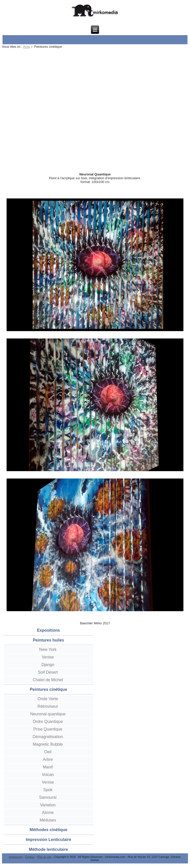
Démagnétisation (48, 737)
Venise (48, 657)
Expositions (48, 630)
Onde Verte (48, 699)
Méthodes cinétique (48, 830)
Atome (48, 813)
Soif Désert (48, 672)
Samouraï (48, 797)
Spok (48, 790)
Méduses (48, 820)
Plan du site (44, 857)
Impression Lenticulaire (49, 840)
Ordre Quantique (48, 722)
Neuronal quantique (48, 714)
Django (48, 665)
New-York (48, 649)
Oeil (48, 752)
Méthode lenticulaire (48, 849)
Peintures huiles (49, 640)
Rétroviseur (48, 706)
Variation (48, 805)
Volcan (48, 775)
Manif (48, 767)
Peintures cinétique (49, 689)
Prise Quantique (48, 729)
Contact (30, 857)
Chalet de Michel (48, 680)
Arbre (48, 759)
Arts (26, 47)
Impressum (16, 857)
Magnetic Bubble (48, 744)
